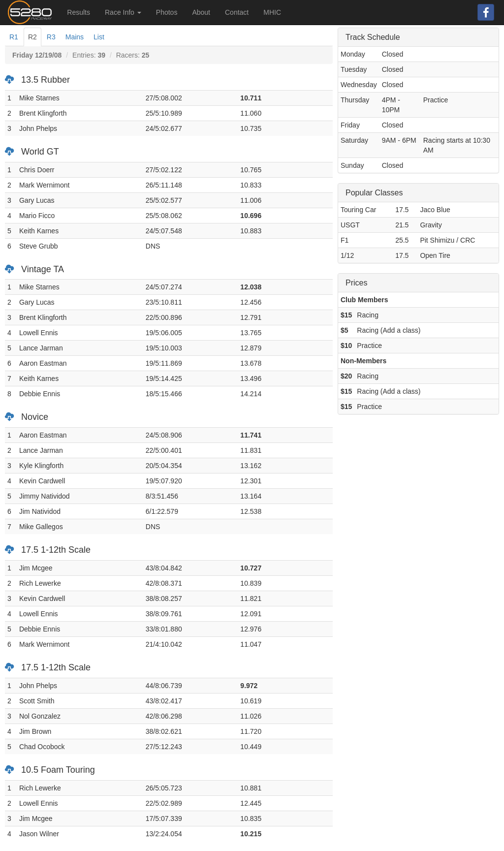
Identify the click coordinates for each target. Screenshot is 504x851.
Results (79, 12)
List (99, 37)
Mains (75, 37)
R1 (14, 37)
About (201, 12)
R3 (51, 37)
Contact (237, 12)
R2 (32, 37)
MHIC (272, 12)
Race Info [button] (123, 12)
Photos (167, 12)
